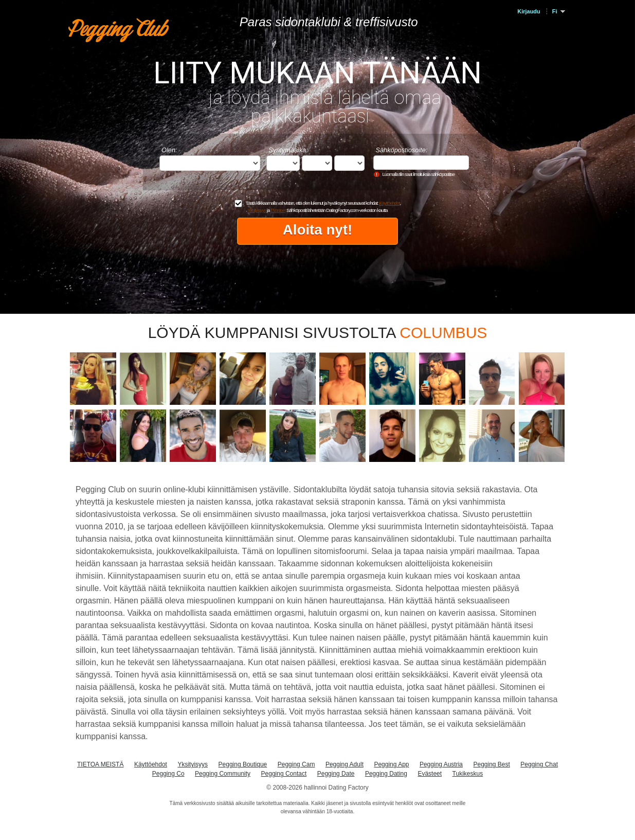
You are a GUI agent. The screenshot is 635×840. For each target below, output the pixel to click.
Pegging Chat (539, 764)
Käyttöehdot (389, 203)
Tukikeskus (468, 774)
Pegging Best (491, 764)
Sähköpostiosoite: (401, 150)
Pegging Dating (386, 774)
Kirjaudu (529, 11)
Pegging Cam (296, 764)
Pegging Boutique (243, 764)
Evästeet (278, 210)
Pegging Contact (284, 774)
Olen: (169, 150)
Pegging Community (223, 774)
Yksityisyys (257, 210)
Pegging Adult (344, 764)
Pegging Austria (441, 764)
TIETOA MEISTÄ (100, 764)
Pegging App (391, 764)
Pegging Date (336, 774)
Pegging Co (168, 774)
